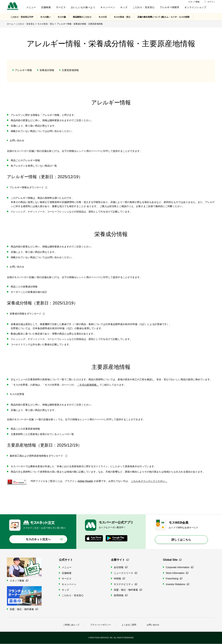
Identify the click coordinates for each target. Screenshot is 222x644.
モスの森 (62, 17)
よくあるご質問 (129, 625)
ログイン (211, 2)
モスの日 (103, 17)
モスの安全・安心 (122, 17)
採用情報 (121, 596)
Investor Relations (178, 584)
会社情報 (121, 567)
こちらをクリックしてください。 (149, 481)
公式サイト (66, 560)
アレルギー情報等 (169, 7)
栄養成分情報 (47, 70)
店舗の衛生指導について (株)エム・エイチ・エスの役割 (163, 17)
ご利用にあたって (71, 625)
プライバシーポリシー (101, 625)
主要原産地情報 (70, 70)
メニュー (31, 7)
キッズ (124, 7)
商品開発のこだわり (82, 17)
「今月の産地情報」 (88, 385)
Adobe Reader (85, 481)
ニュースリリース (125, 573)
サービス (61, 7)
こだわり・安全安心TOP (22, 17)
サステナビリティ (125, 584)
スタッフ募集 (194, 2)
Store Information (177, 573)
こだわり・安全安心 (144, 7)
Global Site (172, 560)
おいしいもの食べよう (83, 7)
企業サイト (120, 560)
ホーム (10, 24)
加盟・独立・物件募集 (128, 590)
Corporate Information (180, 567)
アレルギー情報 (23, 70)
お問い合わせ (153, 625)
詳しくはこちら (181, 540)
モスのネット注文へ (38, 539)
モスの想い (45, 17)
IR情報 (119, 579)
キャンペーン (108, 7)
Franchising (174, 579)
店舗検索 (46, 7)
